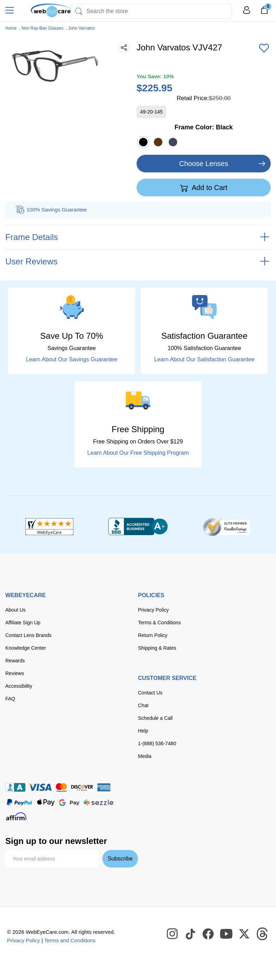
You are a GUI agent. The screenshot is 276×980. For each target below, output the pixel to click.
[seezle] (98, 803)
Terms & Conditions (159, 623)
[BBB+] (138, 527)
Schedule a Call (155, 718)
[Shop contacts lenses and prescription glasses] (40, 10)
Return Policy (153, 635)
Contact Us (150, 693)
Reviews (15, 673)
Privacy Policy (153, 610)
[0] (264, 12)
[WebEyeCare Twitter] (245, 934)
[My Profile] (247, 13)
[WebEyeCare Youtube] (227, 934)
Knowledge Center (26, 648)
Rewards (15, 661)
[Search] (79, 11)
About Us (16, 610)
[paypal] (19, 803)
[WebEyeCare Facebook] (209, 934)
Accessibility (19, 686)
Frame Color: (203, 127)
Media (145, 756)
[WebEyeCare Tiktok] (191, 934)
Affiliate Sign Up (23, 623)
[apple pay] (46, 803)
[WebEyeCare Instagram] (173, 934)
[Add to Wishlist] (264, 49)
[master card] (61, 787)
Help (143, 731)
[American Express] (104, 787)
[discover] (82, 787)
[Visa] (40, 787)
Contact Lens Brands (28, 635)
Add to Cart (204, 188)
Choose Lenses (204, 164)
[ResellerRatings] (226, 527)
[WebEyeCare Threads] (263, 934)
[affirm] (16, 816)
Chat (143, 705)
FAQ (10, 699)
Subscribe (120, 859)
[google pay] (69, 803)
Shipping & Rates (157, 648)
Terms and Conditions (70, 940)
